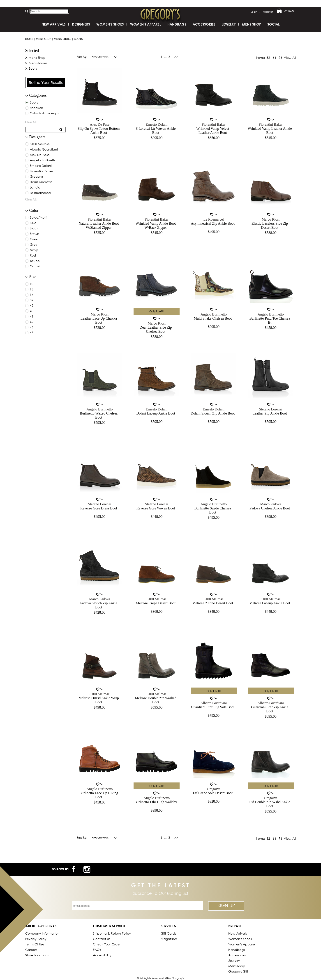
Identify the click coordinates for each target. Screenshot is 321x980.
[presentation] (46, 83)
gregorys (37, 177)
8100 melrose (40, 144)
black (34, 229)
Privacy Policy (36, 939)
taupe (35, 261)
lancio (35, 188)
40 (32, 311)
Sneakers (37, 108)
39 (32, 300)
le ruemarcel (40, 193)
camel (35, 266)
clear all (31, 122)
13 (32, 290)
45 (32, 306)
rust (33, 256)
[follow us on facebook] (74, 869)
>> (176, 57)
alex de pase (40, 155)
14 (32, 295)
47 (32, 333)
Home (29, 39)
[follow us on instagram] (88, 869)
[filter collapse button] (27, 96)
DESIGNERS (81, 24)
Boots (78, 39)
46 (32, 327)
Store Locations (37, 955)
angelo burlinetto (43, 160)
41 (32, 317)
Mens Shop (43, 39)
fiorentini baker (41, 171)
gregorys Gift (238, 971)
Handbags (177, 24)
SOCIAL (274, 24)
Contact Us (102, 939)
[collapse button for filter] (27, 137)
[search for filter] (43, 130)
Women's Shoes (110, 24)
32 (268, 58)
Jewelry (229, 24)
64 (274, 58)
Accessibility (102, 955)
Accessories (204, 24)
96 (280, 58)
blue (33, 223)
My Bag (286, 11)
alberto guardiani (44, 150)
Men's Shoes (63, 39)
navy (34, 250)
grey (33, 245)
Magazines (169, 939)
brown (35, 234)
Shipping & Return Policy (112, 933)
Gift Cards (168, 933)
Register (268, 12)
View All (290, 58)
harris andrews (41, 182)
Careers (31, 950)
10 (32, 284)
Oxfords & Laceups (44, 113)
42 (32, 322)
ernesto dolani (41, 166)
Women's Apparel (146, 24)
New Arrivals (54, 24)
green (35, 239)
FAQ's (97, 950)
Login (255, 12)
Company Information (42, 933)
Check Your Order (107, 944)
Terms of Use (35, 944)
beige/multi (38, 218)
